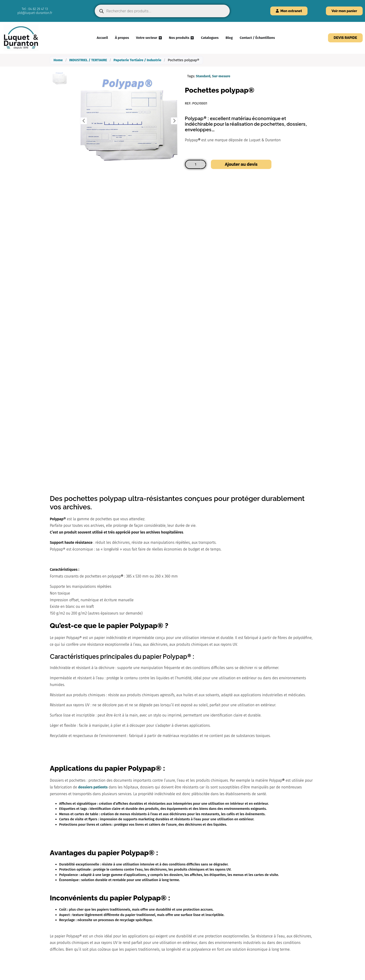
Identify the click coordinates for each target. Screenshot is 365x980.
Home (58, 60)
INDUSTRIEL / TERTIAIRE (88, 60)
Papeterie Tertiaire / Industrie (137, 60)
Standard (203, 76)
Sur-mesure (222, 76)
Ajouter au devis (241, 164)
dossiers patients (93, 787)
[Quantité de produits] (196, 164)
